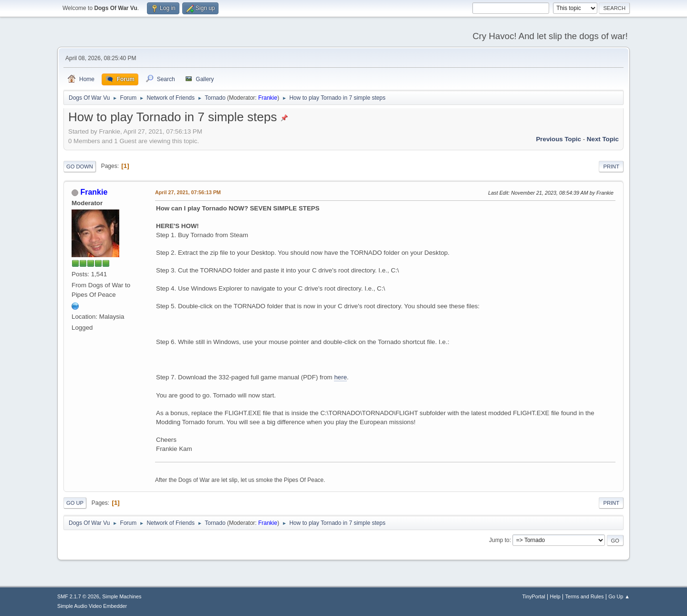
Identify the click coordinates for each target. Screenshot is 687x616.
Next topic (603, 139)
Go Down (80, 167)
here (340, 377)
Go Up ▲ (619, 596)
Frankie (268, 98)
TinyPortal (534, 596)
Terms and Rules (585, 596)
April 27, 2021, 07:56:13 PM (188, 192)
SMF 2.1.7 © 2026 (78, 596)
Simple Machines (122, 596)
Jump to (499, 540)
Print (611, 167)
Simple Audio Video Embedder (92, 606)
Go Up (75, 503)
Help (555, 596)
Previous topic (558, 139)
